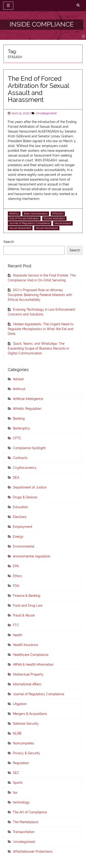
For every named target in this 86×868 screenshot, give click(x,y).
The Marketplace (26, 822)
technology (21, 802)
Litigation (20, 704)
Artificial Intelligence (28, 399)
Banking (19, 418)
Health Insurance (25, 645)
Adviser (18, 379)
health (18, 635)
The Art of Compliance (30, 812)
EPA (16, 566)
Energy (18, 537)
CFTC (17, 438)
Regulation (21, 763)
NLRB (17, 733)
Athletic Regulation (27, 409)
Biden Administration (36, 214)
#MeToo (14, 214)
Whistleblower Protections (33, 852)
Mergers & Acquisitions (30, 714)
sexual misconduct (47, 228)
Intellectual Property (28, 674)
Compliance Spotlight (29, 448)
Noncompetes (24, 743)
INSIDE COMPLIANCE (42, 24)
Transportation (24, 832)
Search (9, 242)
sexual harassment (20, 228)
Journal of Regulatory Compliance (30, 223)
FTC (16, 625)
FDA (16, 586)
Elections (20, 517)
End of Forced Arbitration (24, 218)
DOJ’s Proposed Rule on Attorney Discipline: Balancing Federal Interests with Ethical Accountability (40, 295)
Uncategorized (46, 113)
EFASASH (58, 214)
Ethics (17, 576)
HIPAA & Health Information (33, 665)
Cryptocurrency (25, 468)
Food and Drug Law (28, 605)
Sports (18, 783)
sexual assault (63, 223)
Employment (23, 527)
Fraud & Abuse (24, 615)
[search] (78, 5)
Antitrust (19, 389)
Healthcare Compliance (31, 655)
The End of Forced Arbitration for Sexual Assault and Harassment (38, 89)
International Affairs (27, 684)
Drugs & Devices (25, 497)
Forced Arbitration (54, 218)
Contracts (20, 458)
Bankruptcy (21, 428)
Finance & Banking (27, 596)
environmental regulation (32, 556)
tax (15, 792)
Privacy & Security (26, 753)
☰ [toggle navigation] (8, 5)
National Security (26, 724)
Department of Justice (30, 487)
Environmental (24, 546)
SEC (16, 773)
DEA (16, 477)
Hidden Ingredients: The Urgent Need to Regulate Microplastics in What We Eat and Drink (41, 329)
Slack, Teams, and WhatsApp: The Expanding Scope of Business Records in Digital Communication (38, 348)
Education (20, 507)
